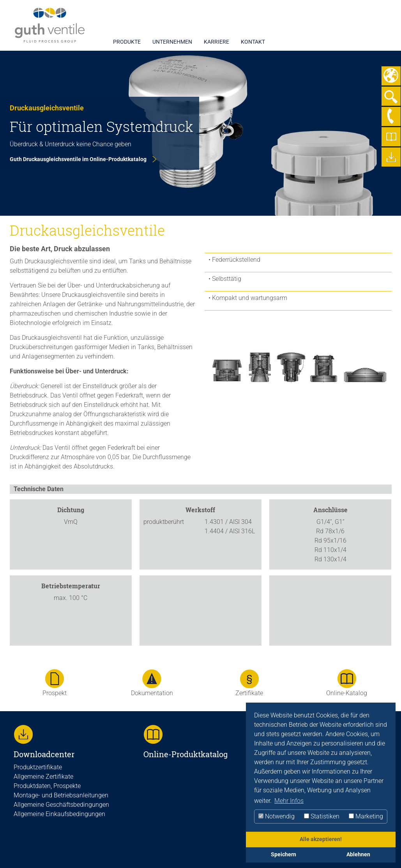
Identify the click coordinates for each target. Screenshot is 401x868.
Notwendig (276, 816)
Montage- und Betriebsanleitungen (61, 795)
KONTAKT (253, 42)
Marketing (366, 816)
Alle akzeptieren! (321, 839)
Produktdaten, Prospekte (47, 786)
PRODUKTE (127, 42)
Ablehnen (358, 855)
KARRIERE (216, 42)
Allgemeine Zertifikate (43, 777)
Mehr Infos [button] (289, 801)
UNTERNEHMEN (172, 42)
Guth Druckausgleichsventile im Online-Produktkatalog (78, 159)
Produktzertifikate (38, 767)
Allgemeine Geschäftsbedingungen (61, 805)
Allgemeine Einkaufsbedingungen (59, 814)
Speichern (284, 855)
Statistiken (322, 816)
